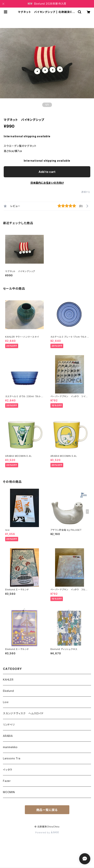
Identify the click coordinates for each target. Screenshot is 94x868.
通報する (86, 192)
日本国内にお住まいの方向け (47, 183)
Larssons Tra (12, 758)
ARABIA (8, 736)
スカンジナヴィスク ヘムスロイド (23, 713)
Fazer (7, 781)
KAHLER (8, 680)
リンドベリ (9, 725)
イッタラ (8, 770)
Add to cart (47, 172)
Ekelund (8, 691)
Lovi (6, 702)
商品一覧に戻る (47, 810)
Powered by (47, 832)
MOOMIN (9, 792)
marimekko (10, 747)
